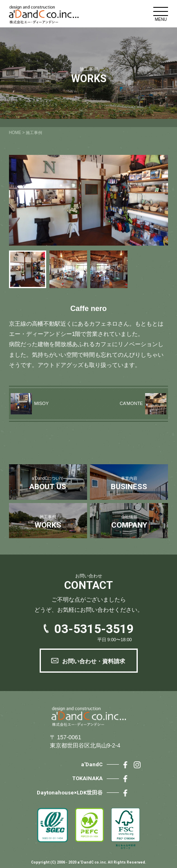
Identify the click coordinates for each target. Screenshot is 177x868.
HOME (15, 133)
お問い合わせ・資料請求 (94, 661)
